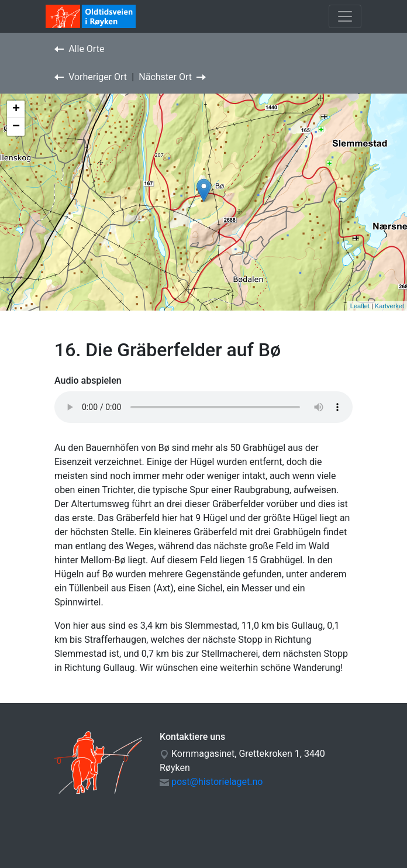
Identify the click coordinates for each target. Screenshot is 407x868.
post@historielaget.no (217, 782)
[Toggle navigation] (345, 16)
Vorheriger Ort (91, 77)
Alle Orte (79, 49)
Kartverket (389, 306)
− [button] (16, 127)
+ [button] (16, 109)
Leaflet (360, 306)
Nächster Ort (172, 77)
